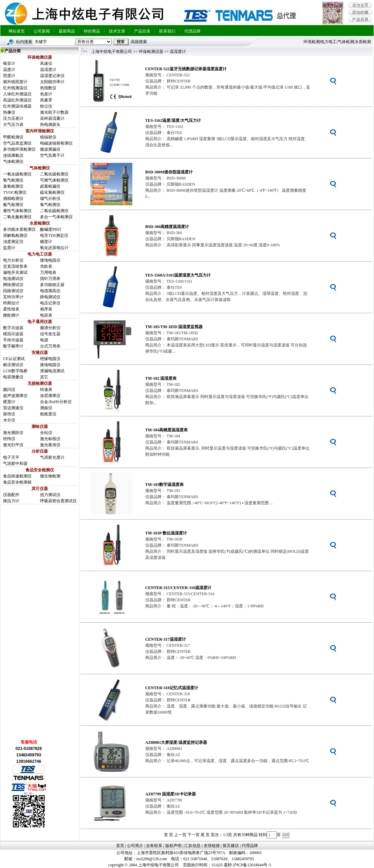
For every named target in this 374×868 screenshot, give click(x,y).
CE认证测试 (14, 359)
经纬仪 (9, 439)
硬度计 (9, 402)
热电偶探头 (50, 125)
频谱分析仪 (50, 328)
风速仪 (46, 63)
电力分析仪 (13, 260)
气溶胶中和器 (15, 464)
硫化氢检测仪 (52, 192)
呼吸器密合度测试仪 (58, 501)
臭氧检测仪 (13, 186)
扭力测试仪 (50, 495)
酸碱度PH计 (51, 229)
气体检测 (346, 42)
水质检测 (363, 42)
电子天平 (11, 457)
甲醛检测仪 (13, 137)
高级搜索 (139, 42)
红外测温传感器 (17, 106)
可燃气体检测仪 (54, 180)
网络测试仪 (13, 285)
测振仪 (46, 408)
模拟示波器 (13, 334)
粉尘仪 (46, 106)
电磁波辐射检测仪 (56, 143)
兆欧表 (46, 266)
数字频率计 (13, 346)
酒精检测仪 (13, 199)
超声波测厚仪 (15, 396)
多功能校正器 (52, 285)
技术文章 (117, 31)
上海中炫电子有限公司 (112, 52)
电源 (44, 340)
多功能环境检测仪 (19, 149)
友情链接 (212, 846)
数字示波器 (13, 328)
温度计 (9, 70)
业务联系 (154, 846)
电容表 (46, 315)
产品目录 (142, 31)
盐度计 (9, 248)
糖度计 (46, 242)
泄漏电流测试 (52, 371)
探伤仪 (9, 414)
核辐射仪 (48, 137)
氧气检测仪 (13, 180)
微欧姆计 (11, 315)
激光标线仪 (50, 439)
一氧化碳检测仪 (17, 174)
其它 (44, 377)
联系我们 (167, 31)
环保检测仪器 (151, 52)
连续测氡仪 (13, 155)
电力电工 (329, 42)
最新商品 (67, 31)
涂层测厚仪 (50, 396)
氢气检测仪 (50, 205)
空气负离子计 (52, 155)
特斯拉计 (11, 303)
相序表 (46, 309)
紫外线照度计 (15, 82)
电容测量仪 (13, 377)
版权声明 (173, 846)
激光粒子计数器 (54, 112)
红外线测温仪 (15, 88)
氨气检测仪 (13, 205)
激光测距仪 (13, 433)
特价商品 (92, 31)
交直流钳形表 (15, 266)
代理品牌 (192, 31)
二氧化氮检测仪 (17, 217)
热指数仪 (48, 88)
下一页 (193, 835)
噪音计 (9, 63)
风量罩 (46, 100)
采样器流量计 (52, 118)
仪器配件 (11, 495)
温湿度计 (48, 70)
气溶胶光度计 (52, 457)
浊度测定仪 (13, 242)
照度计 (9, 76)
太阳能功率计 (52, 82)
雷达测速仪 (13, 408)
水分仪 (9, 420)
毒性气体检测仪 (17, 211)
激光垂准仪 (50, 445)
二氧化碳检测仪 (54, 174)
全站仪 (46, 433)
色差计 (46, 94)
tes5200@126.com (152, 859)
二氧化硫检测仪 (54, 211)
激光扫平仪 (13, 445)
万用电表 (48, 272)
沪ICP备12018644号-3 (252, 865)
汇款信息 (192, 846)
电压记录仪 (50, 303)
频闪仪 (9, 390)
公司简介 (135, 846)
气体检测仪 (13, 162)
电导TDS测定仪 (54, 235)
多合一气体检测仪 (56, 217)
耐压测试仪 (13, 365)
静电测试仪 (50, 297)
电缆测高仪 (50, 291)
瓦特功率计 (13, 297)
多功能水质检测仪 (19, 229)
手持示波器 (13, 340)
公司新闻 (42, 31)
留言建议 (231, 846)
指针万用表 (50, 279)
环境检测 (312, 42)
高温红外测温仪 (17, 100)
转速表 (46, 390)
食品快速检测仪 (17, 476)
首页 (120, 846)
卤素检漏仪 (50, 186)
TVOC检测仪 (15, 192)
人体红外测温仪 (17, 94)
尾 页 (205, 835)
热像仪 (9, 112)
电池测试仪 (13, 279)
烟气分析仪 (50, 199)
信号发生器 (50, 334)
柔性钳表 (11, 309)
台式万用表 (50, 346)
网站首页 (17, 31)
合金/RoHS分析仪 (56, 402)
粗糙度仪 (48, 414)
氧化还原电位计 (54, 248)
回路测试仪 (13, 291)
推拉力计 (11, 501)
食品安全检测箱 (17, 482)
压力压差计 (13, 118)
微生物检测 (50, 476)
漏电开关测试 (15, 272)
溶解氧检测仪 (15, 235)
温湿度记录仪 (52, 76)
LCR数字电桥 (15, 371)
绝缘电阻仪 (50, 359)
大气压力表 (13, 125)
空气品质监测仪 (17, 143)
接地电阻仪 (50, 260)
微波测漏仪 (50, 149)
